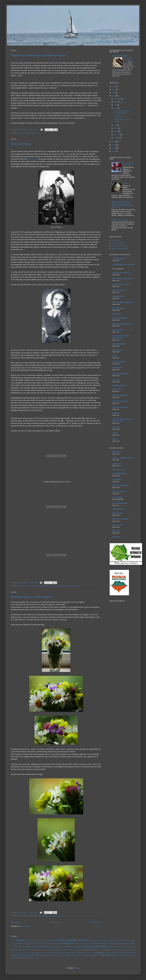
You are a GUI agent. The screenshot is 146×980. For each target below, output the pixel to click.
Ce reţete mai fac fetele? (121, 485)
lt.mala (115, 356)
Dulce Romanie (109, 943)
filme (133, 943)
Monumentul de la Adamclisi (75, 950)
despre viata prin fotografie (122, 324)
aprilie (116, 128)
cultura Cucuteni (42, 943)
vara (38, 133)
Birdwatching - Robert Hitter (122, 278)
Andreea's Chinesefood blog (122, 458)
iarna (84, 946)
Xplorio (115, 433)
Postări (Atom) (25, 926)
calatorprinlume (118, 296)
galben (47, 946)
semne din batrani (61, 955)
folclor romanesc (21, 586)
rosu (50, 955)
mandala (36, 950)
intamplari (27, 133)
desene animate (79, 943)
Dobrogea (87, 943)
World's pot (116, 537)
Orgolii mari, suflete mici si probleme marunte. (39, 55)
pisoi (77, 953)
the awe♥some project (120, 401)
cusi (54, 943)
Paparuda (58, 953)
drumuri (96, 943)
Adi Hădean (117, 452)
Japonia (111, 947)
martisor (49, 950)
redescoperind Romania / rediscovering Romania (66, 586)
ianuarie (117, 138)
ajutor (14, 940)
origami (42, 953)
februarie (117, 135)
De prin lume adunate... (121, 503)
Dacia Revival (117, 314)
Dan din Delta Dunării (120, 318)
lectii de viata (16, 950)
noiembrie (115, 950)
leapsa (133, 947)
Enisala (116, 943)
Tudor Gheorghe (121, 955)
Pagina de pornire (55, 922)
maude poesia (117, 368)
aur (29, 940)
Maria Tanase (43, 586)
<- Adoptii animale (119, 258)
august (116, 102)
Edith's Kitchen (118, 509)
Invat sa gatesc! (118, 350)
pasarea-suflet (65, 953)
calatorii (101, 940)
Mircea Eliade (63, 950)
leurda (24, 950)
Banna (36, 940)
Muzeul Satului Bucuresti (120, 246)
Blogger (76, 968)
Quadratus (116, 380)
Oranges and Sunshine (26, 953)
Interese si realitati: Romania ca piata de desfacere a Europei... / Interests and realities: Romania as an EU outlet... (123, 204)
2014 (114, 90)
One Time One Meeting (120, 374)
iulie (116, 105)
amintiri (20, 940)
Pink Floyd (72, 953)
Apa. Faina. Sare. (118, 470)
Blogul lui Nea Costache (121, 284)
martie (116, 131)
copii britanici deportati (31, 943)
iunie (116, 108)
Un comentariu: (34, 129)
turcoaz (128, 955)
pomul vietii (87, 953)
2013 (114, 93)
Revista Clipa (117, 389)
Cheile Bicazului (127, 940)
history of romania (33, 586)
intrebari (34, 133)
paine (54, 953)
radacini (109, 953)
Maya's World (117, 513)
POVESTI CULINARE (120, 519)
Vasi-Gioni (116, 427)
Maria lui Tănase (21, 144)
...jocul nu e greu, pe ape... (121, 273)
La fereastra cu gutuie (120, 56)
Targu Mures (93, 955)
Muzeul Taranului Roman (120, 248)
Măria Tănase (32, 159)
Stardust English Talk (120, 395)
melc (53, 950)
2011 (114, 142)
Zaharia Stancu (31, 958)
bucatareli (84, 940)
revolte (56, 916)
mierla (57, 950)
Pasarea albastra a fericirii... (121, 220)
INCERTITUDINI (119, 344)
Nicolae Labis (101, 950)
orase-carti (36, 953)
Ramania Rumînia (119, 385)
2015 (114, 86)
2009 (114, 148)
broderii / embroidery (67, 940)
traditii (114, 955)
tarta (99, 955)
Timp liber (116, 413)
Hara (65, 947)
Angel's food (117, 464)
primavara (100, 952)
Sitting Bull (79, 955)
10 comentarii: (33, 583)
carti (112, 940)
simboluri (69, 955)
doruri (91, 943)
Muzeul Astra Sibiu (118, 243)
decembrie (118, 99)
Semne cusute (116, 240)
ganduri (52, 947)
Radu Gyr (115, 953)
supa (84, 955)
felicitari (121, 943)
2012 (114, 96)
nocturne (108, 950)
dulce (101, 943)
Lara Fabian (128, 947)
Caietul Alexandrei (119, 290)
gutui (61, 947)
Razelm (124, 953)
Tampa (87, 955)
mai (115, 125)
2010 (114, 145)
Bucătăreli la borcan (119, 474)
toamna (108, 955)
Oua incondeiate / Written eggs (128, 164)
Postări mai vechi (95, 922)
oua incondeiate (48, 953)
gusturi (57, 947)
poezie (81, 953)
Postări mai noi (16, 922)
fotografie (40, 946)
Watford (23, 958)
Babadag (32, 940)
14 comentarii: (33, 912)
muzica (49, 586)
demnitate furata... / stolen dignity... (32, 597)
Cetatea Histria (118, 940)
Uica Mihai (116, 531)
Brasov (19, 916)
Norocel (125, 183)
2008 (114, 151)
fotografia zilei (37, 916)
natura (94, 950)
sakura (54, 955)
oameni (51, 916)
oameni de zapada (15, 953)
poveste (93, 953)
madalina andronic (119, 362)
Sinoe (74, 955)
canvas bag (107, 940)
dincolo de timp (118, 330)
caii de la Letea (94, 940)
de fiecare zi (20, 133)
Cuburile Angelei (118, 308)
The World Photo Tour (120, 407)
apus (26, 940)
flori (30, 916)
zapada (37, 958)
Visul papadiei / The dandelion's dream (128, 60)
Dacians (58, 943)
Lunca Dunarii (30, 950)
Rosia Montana (44, 955)
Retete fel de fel (118, 525)
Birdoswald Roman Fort (45, 940)
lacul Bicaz (121, 947)
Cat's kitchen (117, 480)
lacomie (116, 947)
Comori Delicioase (119, 491)
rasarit (120, 953)
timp (103, 955)
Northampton (126, 950)
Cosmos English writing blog (122, 302)
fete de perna (128, 943)
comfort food (20, 943)
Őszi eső (115, 439)
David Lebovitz (118, 497)
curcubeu (49, 943)
